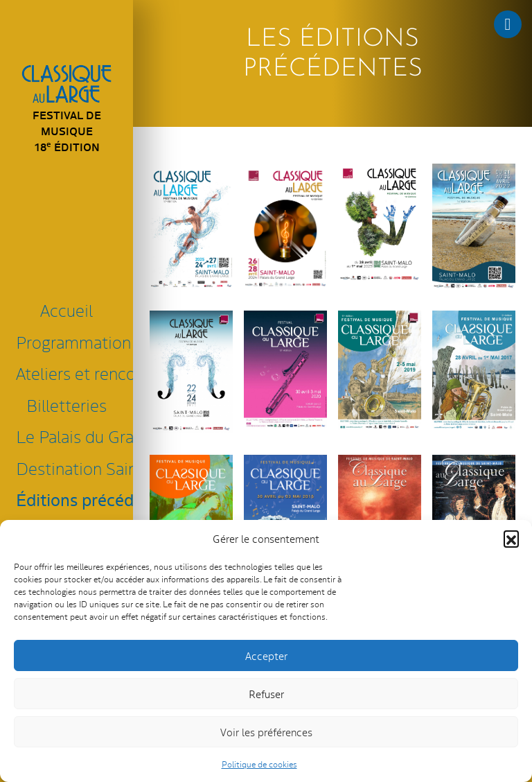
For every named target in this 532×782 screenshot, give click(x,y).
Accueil (66, 310)
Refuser (266, 694)
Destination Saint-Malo (69, 468)
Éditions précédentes (69, 499)
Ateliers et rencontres (69, 373)
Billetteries (66, 405)
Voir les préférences (266, 732)
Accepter (266, 655)
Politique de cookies (259, 764)
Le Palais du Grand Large (69, 436)
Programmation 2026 (69, 341)
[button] (511, 538)
